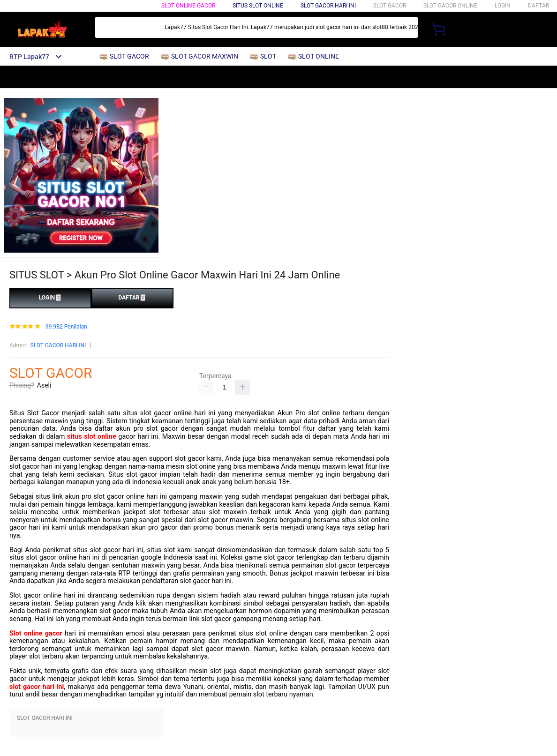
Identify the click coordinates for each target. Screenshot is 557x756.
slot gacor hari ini (37, 687)
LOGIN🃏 (51, 298)
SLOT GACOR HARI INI (58, 345)
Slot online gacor (36, 633)
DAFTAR (538, 6)
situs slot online (92, 437)
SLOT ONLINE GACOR (188, 6)
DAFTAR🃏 (132, 298)
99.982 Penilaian (66, 327)
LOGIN (503, 6)
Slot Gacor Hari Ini (328, 6)
